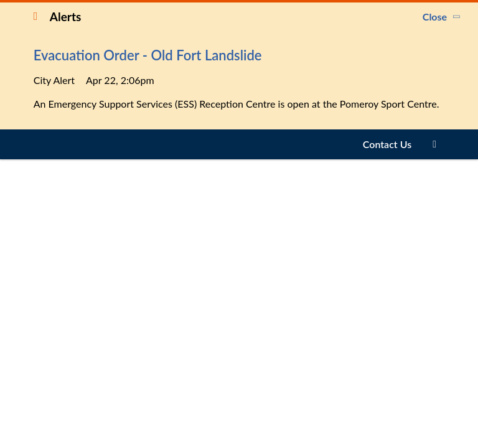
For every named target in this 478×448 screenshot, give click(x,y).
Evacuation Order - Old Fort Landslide (148, 55)
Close (435, 16)
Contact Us (387, 144)
